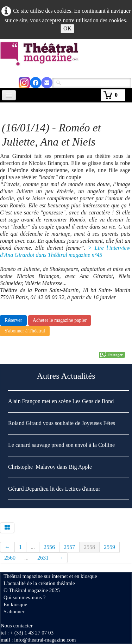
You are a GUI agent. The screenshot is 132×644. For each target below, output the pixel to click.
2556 (49, 547)
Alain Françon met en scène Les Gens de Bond (61, 401)
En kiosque (15, 604)
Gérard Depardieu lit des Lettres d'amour (54, 489)
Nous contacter (17, 626)
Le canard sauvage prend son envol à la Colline (61, 445)
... (33, 547)
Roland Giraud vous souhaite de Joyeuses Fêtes (62, 423)
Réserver (13, 320)
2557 (69, 547)
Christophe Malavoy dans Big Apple (50, 467)
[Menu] (9, 95)
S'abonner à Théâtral (25, 331)
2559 (109, 547)
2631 (43, 558)
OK (67, 28)
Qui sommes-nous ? (24, 597)
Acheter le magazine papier (60, 320)
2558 (89, 547)
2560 (10, 558)
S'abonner (14, 611)
